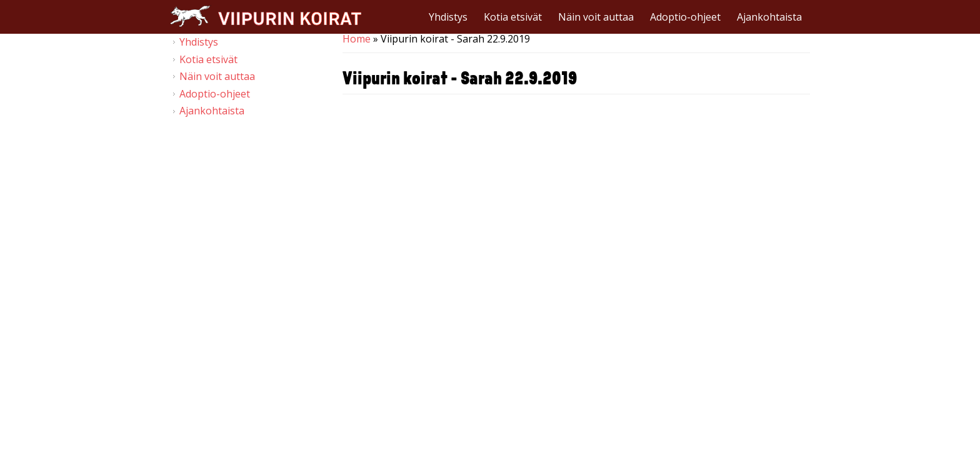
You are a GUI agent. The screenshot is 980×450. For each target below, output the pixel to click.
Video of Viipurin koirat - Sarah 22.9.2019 (576, 238)
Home (357, 39)
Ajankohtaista (769, 17)
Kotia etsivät (513, 17)
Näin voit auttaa (596, 17)
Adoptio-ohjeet (685, 17)
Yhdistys (448, 17)
